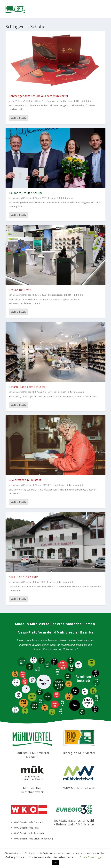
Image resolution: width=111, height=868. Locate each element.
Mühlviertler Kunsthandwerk (32, 790)
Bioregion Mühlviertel (79, 753)
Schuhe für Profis (20, 290)
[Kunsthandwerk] (58, 673)
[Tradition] (23, 675)
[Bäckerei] (32, 697)
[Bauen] (75, 691)
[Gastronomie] (62, 665)
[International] (32, 680)
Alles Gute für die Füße (24, 577)
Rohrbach (61, 392)
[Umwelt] (95, 710)
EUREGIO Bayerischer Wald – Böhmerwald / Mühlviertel (74, 822)
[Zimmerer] (94, 691)
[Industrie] (60, 711)
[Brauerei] (41, 661)
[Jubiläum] (34, 706)
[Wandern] (45, 708)
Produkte (51, 101)
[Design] (30, 666)
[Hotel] (78, 665)
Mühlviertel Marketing (23, 198)
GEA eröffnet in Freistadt (25, 480)
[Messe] (68, 677)
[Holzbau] (92, 663)
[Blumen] (71, 661)
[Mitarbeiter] (40, 692)
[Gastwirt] (82, 712)
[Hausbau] (96, 698)
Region (52, 198)
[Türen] (25, 711)
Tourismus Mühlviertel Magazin (32, 755)
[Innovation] (23, 703)
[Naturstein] (97, 683)
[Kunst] (33, 660)
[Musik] (40, 701)
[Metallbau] (57, 695)
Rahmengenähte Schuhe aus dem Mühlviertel (38, 96)
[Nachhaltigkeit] (59, 685)
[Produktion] (17, 682)
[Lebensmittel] (88, 703)
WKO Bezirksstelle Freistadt (28, 822)
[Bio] (74, 706)
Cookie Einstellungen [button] (91, 857)
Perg (44, 101)
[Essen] (85, 692)
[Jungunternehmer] (25, 681)
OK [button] (55, 863)
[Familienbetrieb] (83, 679)
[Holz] (26, 689)
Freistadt (61, 295)
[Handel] (62, 703)
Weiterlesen (18, 118)
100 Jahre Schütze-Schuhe (26, 193)
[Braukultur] (15, 674)
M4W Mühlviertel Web (79, 788)
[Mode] (55, 705)
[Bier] (48, 697)
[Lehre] (48, 665)
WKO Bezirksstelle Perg (26, 828)
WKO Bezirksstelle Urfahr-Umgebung (33, 839)
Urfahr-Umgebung (65, 101)
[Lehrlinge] (95, 673)
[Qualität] (22, 662)
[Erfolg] (18, 695)
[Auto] (69, 684)
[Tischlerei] (38, 670)
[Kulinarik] (72, 669)
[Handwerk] (44, 682)
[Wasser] (54, 662)
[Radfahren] (15, 710)
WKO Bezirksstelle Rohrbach (29, 833)
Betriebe (52, 295)
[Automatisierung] (52, 712)
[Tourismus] (69, 697)
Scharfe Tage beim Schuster (27, 387)
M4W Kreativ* (19, 101)
